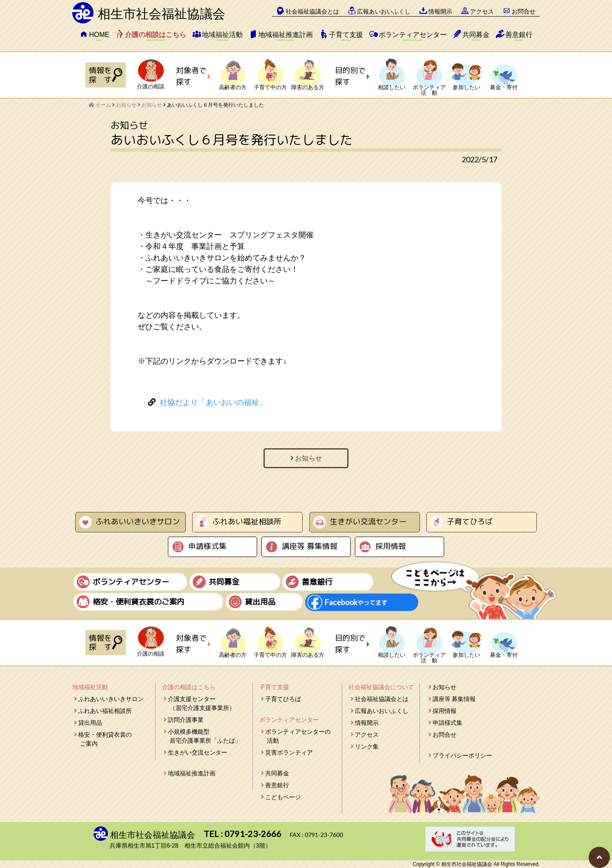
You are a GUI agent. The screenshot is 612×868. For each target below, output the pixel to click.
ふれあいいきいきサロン (138, 522)
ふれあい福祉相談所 (247, 522)
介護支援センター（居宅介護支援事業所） (201, 703)
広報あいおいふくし (384, 11)
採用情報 (391, 546)
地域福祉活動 (222, 35)
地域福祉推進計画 (286, 35)
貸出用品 (90, 723)
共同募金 (476, 35)
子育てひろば (470, 522)
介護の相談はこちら (156, 35)
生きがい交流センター (368, 522)
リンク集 (367, 746)
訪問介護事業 (186, 720)
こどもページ (283, 797)
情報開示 (440, 11)
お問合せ (524, 11)
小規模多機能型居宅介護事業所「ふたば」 (204, 736)
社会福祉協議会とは (312, 11)
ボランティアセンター (413, 35)
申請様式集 (207, 546)
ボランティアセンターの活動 (298, 736)
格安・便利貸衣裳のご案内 (105, 739)
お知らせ (152, 105)
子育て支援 (346, 35)
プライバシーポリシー (462, 755)
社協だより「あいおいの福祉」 (213, 402)
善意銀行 (519, 35)
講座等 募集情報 (310, 546)
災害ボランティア (289, 752)
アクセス (482, 11)
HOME (99, 35)
